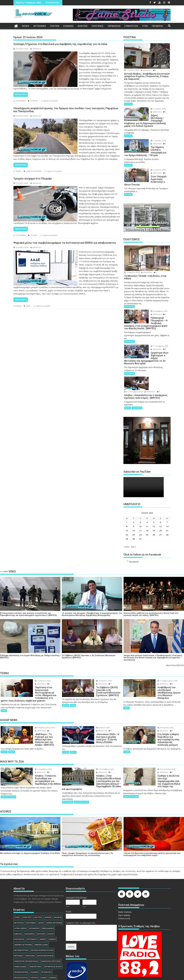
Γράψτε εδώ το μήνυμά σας (81, 894)
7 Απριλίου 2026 (132, 70)
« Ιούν (126, 531)
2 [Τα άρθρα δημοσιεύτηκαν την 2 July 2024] (134, 506)
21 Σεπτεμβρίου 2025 (155, 367)
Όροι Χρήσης (124, 886)
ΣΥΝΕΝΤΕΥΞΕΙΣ (131, 26)
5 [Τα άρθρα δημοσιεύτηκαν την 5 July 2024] (154, 506)
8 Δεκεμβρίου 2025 (154, 303)
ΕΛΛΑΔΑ (19, 306)
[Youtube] (146, 865)
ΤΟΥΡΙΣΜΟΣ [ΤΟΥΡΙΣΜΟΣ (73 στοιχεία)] (30, 954)
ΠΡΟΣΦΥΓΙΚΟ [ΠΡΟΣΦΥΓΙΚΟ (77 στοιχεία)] (46, 943)
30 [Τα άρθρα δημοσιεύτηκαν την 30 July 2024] (134, 523)
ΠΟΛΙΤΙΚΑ (55, 26)
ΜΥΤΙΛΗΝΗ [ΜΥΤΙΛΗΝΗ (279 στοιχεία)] (18, 927)
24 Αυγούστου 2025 (160, 745)
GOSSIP (4, 725)
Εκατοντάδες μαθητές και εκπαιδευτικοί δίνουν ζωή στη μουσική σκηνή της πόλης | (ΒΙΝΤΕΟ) (151, 598)
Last (84, 877)
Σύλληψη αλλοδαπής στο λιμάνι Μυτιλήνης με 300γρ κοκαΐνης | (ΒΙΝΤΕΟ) (30, 641)
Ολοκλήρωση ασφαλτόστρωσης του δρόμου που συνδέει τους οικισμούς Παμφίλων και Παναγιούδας (66, 110)
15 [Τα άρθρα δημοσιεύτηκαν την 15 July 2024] (127, 515)
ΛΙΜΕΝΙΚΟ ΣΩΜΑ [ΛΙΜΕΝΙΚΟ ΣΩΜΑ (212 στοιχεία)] (41, 916)
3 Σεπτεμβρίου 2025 (99, 745)
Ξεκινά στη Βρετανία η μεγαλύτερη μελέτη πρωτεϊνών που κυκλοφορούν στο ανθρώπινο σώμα (152, 825)
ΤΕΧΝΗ (4, 689)
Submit (71, 918)
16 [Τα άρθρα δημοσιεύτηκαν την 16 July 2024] (134, 515)
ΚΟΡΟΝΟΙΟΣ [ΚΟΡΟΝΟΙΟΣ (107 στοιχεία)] (19, 910)
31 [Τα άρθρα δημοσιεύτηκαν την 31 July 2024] (140, 523)
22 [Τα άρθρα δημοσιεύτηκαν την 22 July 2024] (127, 519)
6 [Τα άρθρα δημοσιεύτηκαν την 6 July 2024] (160, 506)
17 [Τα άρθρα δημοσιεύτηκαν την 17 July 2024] (140, 515)
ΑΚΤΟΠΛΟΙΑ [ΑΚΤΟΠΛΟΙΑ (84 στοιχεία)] (19, 894)
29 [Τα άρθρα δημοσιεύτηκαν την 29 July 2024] (127, 523)
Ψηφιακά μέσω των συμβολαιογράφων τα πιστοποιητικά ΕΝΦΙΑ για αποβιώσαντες (65, 243)
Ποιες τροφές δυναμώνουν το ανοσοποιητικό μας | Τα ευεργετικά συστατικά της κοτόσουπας (87, 825)
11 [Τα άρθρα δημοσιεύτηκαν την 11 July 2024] (147, 510)
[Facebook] (122, 865)
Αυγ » (134, 531)
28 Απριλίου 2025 (159, 706)
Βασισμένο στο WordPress (69, 976)
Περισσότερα (21, 95)
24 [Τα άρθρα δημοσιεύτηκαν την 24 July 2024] (140, 519)
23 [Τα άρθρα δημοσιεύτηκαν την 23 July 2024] (134, 519)
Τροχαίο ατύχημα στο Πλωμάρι (33, 179)
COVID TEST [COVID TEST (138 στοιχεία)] (27, 888)
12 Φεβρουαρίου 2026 (161, 665)
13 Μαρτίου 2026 (132, 264)
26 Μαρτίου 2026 (98, 665)
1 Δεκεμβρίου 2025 (37, 745)
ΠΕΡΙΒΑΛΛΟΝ (114, 26)
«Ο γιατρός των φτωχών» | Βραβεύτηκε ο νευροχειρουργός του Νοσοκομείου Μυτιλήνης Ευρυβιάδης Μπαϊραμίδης (92, 598)
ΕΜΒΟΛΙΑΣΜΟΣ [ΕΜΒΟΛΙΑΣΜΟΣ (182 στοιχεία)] (48, 899)
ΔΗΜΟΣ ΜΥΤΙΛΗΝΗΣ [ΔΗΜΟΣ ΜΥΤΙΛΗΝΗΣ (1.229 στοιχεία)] (54, 894)
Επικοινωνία (124, 889)
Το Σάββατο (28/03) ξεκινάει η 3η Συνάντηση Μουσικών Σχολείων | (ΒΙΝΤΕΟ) (88, 641)
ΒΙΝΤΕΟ (128, 392)
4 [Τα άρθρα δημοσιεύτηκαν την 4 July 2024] (147, 506)
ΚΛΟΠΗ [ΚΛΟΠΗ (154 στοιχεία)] (51, 905)
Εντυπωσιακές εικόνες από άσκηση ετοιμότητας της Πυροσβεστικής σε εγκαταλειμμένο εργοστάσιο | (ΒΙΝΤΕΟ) (28, 598)
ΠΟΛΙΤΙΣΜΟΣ (98, 26)
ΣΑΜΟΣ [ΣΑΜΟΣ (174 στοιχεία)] (44, 948)
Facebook (134, 546)
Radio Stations (125, 883)
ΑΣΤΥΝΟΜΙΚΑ (40, 26)
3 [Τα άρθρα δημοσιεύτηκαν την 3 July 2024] (140, 506)
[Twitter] (138, 865)
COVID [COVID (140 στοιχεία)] (17, 888)
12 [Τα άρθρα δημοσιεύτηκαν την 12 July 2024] (154, 510)
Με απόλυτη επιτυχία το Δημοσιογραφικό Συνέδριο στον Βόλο (30, 824)
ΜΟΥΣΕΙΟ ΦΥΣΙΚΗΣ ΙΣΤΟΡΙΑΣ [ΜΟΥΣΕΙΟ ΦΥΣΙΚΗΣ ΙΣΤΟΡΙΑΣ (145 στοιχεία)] (42, 921)
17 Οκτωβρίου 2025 (155, 338)
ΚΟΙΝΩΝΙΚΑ (68, 26)
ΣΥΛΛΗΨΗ (34, 101)
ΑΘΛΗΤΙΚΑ (83, 26)
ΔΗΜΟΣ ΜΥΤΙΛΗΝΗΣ (34, 171)
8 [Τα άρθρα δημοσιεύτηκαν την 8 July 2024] (127, 510)
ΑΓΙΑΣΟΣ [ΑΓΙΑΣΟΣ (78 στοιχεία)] (48, 888)
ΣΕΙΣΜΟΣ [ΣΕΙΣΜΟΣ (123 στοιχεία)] (53, 948)
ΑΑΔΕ (28, 306)
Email (69, 883)
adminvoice (36, 49)
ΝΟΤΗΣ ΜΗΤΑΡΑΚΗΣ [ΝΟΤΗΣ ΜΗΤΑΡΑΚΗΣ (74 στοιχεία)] (45, 927)
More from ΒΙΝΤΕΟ (175, 649)
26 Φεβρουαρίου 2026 (38, 706)
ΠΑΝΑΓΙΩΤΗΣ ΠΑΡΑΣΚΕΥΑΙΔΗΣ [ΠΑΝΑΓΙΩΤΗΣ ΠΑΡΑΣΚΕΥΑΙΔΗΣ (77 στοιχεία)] (26, 932)
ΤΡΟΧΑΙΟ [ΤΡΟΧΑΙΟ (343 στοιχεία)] (41, 954)
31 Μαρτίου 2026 (36, 665)
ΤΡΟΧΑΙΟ (34, 235)
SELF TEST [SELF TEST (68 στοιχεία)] (38, 888)
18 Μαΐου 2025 (97, 706)
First (67, 877)
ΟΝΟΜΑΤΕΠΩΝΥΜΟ (77, 869)
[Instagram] (130, 865)
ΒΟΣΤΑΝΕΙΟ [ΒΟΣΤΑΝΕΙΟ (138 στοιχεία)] (31, 894)
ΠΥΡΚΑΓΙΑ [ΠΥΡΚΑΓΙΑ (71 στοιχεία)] (34, 948)
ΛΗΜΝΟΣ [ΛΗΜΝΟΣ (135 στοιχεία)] (52, 910)
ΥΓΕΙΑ (145, 26)
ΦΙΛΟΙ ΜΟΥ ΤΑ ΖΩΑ (8, 773)
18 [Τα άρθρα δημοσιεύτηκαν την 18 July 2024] (147, 515)
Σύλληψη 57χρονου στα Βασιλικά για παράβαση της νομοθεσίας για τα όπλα (60, 44)
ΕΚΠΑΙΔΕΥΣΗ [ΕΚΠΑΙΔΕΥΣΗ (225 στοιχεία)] (34, 899)
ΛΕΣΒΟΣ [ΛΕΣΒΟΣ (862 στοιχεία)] (43, 910)
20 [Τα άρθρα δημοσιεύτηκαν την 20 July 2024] (160, 515)
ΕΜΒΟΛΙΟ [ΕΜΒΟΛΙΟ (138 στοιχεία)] (18, 905)
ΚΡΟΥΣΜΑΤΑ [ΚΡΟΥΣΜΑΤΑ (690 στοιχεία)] (32, 910)
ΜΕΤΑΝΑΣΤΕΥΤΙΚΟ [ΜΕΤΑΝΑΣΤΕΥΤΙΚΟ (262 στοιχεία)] (21, 921)
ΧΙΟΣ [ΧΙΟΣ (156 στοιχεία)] (40, 959)
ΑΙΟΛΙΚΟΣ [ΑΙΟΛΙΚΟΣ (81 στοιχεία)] (58, 888)
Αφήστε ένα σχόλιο (51, 101)
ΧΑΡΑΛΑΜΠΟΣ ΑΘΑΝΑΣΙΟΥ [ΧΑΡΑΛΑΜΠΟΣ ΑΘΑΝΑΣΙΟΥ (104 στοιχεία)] (25, 959)
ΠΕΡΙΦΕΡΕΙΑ (157, 26)
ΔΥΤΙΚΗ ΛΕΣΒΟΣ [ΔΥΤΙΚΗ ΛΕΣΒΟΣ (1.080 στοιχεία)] (20, 899)
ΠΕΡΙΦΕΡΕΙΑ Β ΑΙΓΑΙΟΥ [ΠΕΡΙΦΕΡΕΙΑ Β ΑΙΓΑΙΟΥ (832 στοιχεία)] (53, 938)
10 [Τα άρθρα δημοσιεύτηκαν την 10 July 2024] (140, 510)
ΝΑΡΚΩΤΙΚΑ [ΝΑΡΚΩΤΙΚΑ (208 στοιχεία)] (30, 927)
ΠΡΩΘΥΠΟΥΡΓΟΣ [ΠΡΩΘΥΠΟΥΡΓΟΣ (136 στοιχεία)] (21, 948)
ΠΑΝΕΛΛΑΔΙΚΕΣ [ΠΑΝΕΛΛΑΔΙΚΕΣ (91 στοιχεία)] (20, 938)
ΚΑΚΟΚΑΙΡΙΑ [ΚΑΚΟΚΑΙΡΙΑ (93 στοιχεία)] (29, 905)
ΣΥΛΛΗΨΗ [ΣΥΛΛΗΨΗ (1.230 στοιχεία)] (18, 954)
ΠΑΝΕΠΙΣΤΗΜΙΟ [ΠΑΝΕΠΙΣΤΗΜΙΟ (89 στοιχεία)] (35, 938)
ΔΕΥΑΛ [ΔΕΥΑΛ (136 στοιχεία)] (41, 894)
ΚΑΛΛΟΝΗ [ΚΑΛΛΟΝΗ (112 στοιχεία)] (41, 905)
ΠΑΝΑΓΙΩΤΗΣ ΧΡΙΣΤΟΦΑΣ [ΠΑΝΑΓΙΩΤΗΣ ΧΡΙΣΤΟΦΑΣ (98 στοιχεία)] (51, 932)
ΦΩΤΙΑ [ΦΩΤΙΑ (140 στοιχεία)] (49, 954)
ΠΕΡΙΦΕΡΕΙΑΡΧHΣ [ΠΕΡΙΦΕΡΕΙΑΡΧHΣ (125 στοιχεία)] (21, 943)
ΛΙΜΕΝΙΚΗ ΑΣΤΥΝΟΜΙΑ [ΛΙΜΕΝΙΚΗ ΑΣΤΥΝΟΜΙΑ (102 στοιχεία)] (23, 916)
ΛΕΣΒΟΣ (26, 26)
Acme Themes (121, 976)
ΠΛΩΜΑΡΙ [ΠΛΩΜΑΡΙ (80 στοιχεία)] (35, 943)
